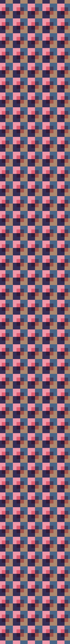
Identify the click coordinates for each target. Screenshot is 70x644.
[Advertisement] (35, 50)
